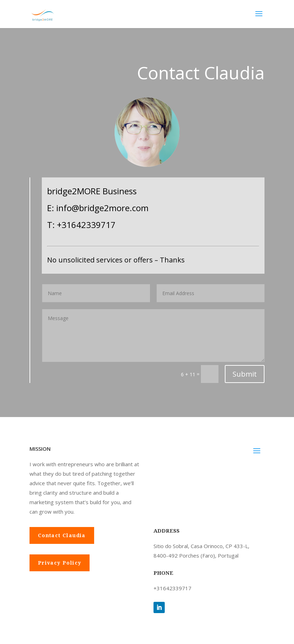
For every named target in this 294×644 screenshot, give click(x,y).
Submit (245, 374)
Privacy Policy (60, 563)
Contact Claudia (62, 535)
